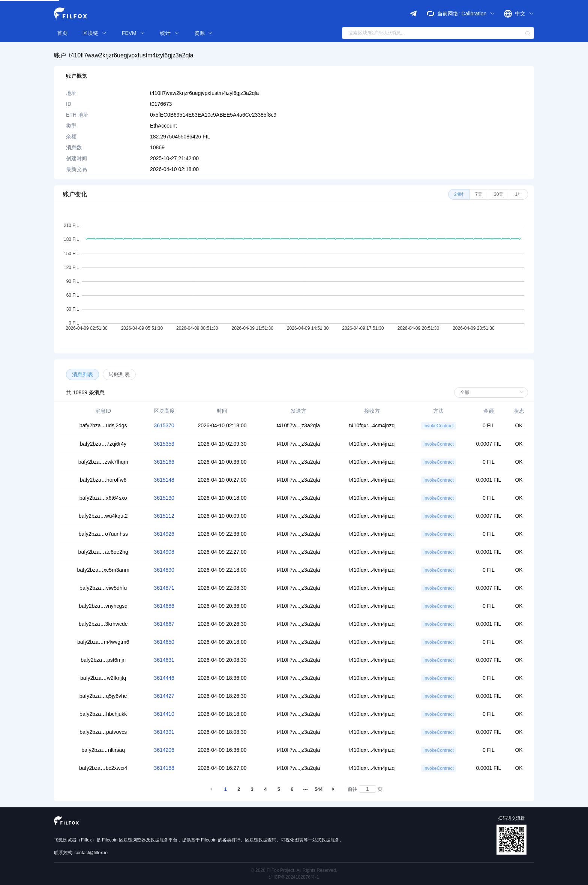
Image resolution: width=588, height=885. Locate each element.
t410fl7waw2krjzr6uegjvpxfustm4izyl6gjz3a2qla (131, 55)
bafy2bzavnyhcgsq (103, 606)
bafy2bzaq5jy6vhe (103, 696)
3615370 (164, 425)
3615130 (164, 498)
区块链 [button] (95, 33)
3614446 (164, 678)
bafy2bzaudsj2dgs (103, 425)
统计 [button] (170, 33)
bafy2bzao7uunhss (103, 534)
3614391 (164, 732)
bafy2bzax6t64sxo (103, 498)
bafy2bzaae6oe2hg (103, 552)
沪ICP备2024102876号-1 (294, 877)
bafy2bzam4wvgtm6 (103, 642)
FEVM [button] (133, 33)
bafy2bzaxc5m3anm (103, 570)
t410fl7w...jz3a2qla (298, 425)
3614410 (164, 714)
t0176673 (161, 104)
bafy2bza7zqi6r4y (103, 444)
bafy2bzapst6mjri (103, 660)
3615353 (164, 444)
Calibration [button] (478, 14)
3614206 (164, 750)
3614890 (164, 570)
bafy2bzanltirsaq (103, 750)
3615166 (164, 462)
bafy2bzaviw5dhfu (103, 588)
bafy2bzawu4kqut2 (103, 516)
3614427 (164, 696)
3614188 (164, 768)
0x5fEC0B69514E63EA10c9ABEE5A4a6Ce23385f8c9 (213, 115)
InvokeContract (439, 426)
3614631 (164, 660)
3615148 (164, 480)
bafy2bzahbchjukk (103, 714)
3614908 (164, 552)
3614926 (164, 534)
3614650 (164, 642)
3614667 (164, 624)
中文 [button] (524, 14)
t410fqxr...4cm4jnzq (372, 425)
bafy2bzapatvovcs (103, 732)
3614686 (164, 606)
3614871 (164, 588)
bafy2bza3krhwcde (103, 624)
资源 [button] (204, 33)
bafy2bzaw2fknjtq (103, 678)
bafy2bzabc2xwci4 (103, 768)
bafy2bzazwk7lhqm (103, 462)
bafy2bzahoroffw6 (103, 480)
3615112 (164, 516)
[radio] (459, 194)
